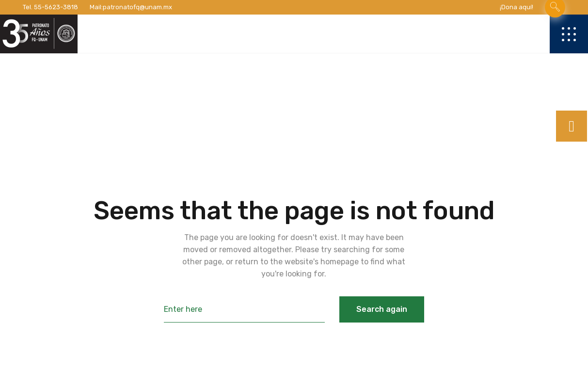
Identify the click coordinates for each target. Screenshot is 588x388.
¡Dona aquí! (516, 7)
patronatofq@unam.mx (137, 7)
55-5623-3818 (56, 7)
